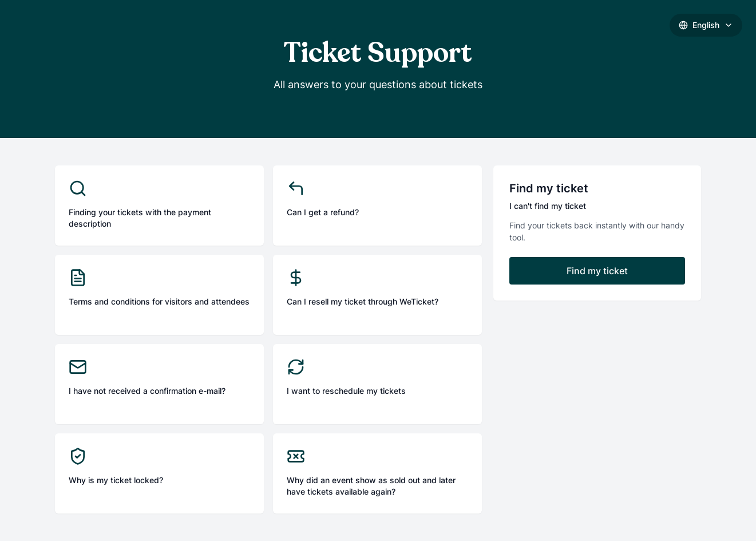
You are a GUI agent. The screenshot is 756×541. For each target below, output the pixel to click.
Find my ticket (597, 271)
